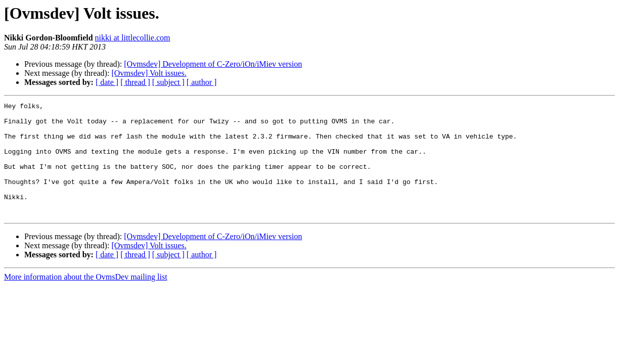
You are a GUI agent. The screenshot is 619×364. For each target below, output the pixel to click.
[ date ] (107, 82)
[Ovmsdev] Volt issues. (149, 73)
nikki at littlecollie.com (133, 38)
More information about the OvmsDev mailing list (86, 300)
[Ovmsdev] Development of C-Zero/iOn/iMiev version (213, 64)
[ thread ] (135, 82)
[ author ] (202, 82)
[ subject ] (168, 82)
